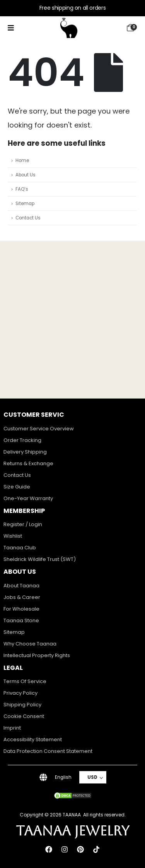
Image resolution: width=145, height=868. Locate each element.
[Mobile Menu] (11, 28)
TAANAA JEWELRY (73, 831)
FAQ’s (22, 189)
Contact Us (28, 218)
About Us (26, 175)
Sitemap (25, 204)
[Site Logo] (69, 28)
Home (22, 160)
